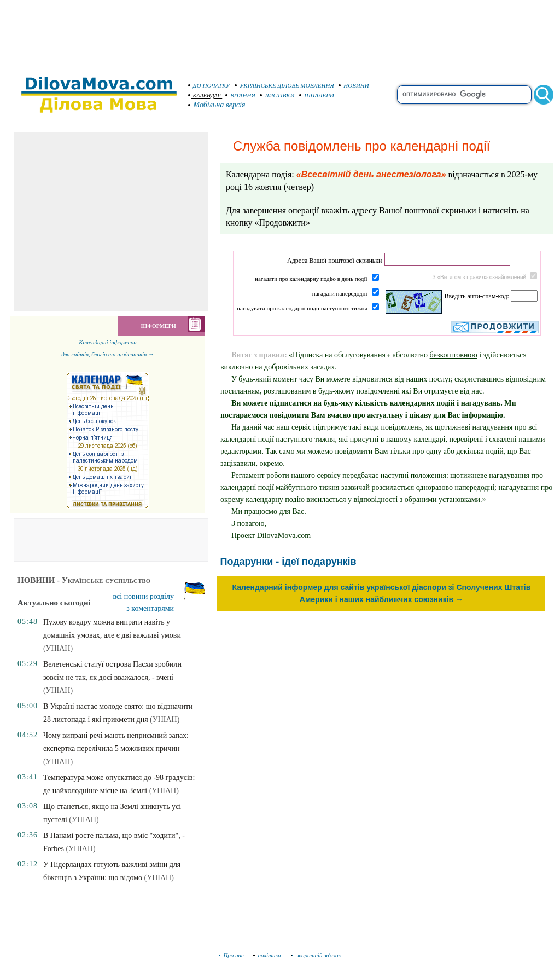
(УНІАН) (58, 648)
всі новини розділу (144, 596)
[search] (464, 95)
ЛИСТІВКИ (277, 95)
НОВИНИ (354, 85)
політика (268, 955)
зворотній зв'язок (316, 955)
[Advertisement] (280, 33)
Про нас (232, 955)
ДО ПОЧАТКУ (209, 85)
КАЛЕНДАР (205, 96)
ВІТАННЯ (240, 95)
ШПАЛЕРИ (317, 95)
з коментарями (150, 608)
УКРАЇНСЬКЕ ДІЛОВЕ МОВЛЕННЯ (284, 85)
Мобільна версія (217, 105)
